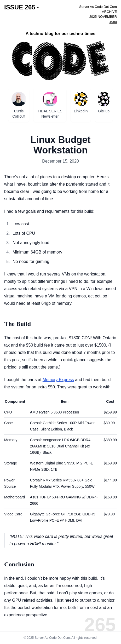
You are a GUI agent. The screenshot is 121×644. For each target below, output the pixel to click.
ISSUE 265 (22, 7)
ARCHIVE (109, 12)
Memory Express (58, 380)
